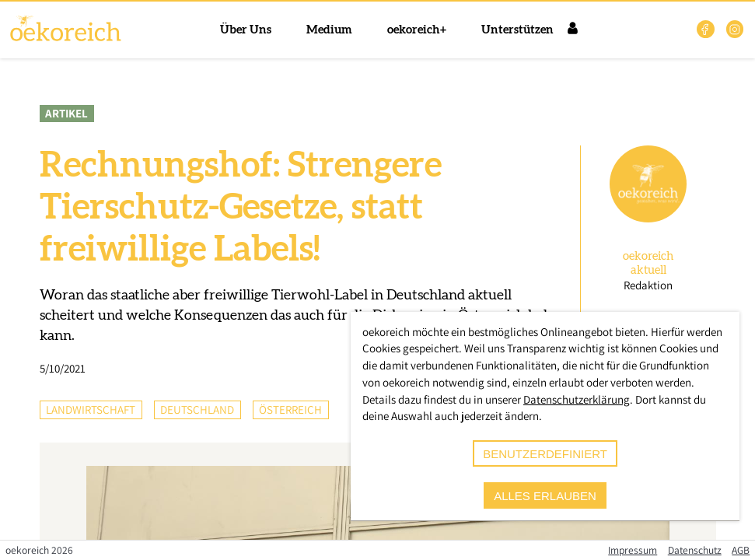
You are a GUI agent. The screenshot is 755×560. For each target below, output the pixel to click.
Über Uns (246, 30)
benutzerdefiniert (545, 454)
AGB (741, 550)
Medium (329, 30)
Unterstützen (517, 30)
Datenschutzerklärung (577, 399)
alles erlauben (545, 496)
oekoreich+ (417, 30)
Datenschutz (695, 550)
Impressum (633, 550)
